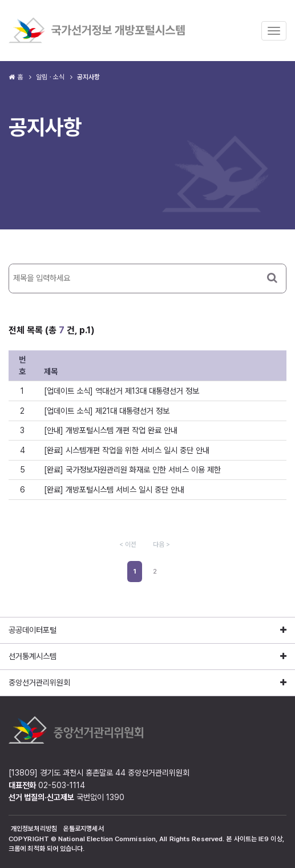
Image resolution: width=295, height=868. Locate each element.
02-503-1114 (62, 785)
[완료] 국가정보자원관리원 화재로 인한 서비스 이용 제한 (132, 470)
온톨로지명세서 (84, 829)
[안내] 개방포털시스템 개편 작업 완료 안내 (111, 430)
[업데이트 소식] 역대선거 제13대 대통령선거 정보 (122, 391)
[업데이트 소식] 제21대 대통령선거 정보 (107, 411)
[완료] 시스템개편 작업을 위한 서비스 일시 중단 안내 (127, 450)
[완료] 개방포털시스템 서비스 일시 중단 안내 (114, 490)
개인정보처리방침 (34, 829)
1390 (115, 797)
